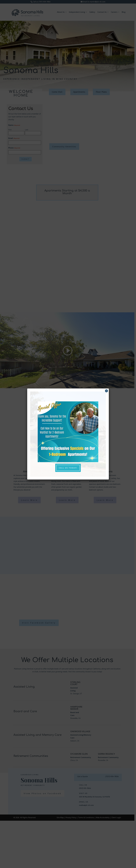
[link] (68, 461)
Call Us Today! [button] (68, 468)
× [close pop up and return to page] (106, 391)
